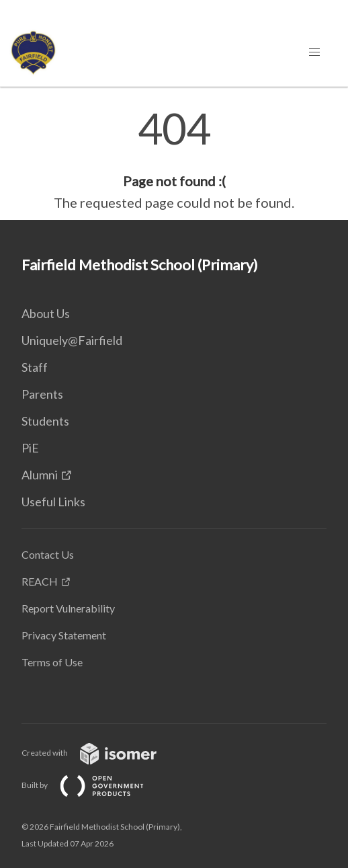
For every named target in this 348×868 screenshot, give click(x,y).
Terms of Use (52, 662)
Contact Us (48, 554)
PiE (30, 448)
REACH (40, 581)
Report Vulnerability (68, 608)
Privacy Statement (64, 635)
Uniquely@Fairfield (72, 340)
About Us (46, 313)
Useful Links (53, 502)
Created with (100, 753)
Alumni (40, 475)
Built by (93, 785)
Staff (35, 367)
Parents (42, 394)
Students (45, 421)
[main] (174, 160)
